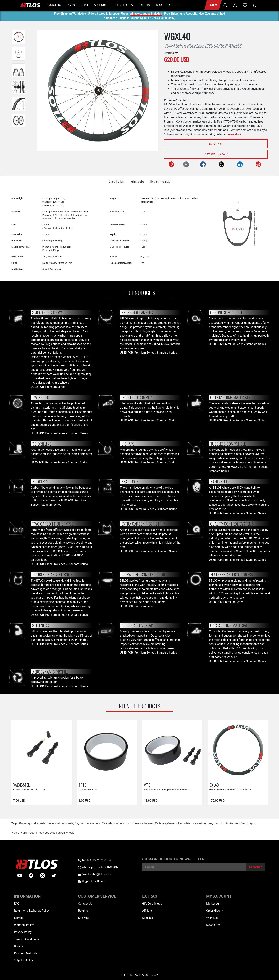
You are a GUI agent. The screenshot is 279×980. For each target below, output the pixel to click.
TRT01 (83, 785)
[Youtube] (20, 875)
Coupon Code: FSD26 (143, 18)
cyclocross (147, 823)
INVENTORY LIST (78, 5)
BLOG (160, 5)
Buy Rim (216, 144)
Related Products (160, 181)
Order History (215, 911)
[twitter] (54, 875)
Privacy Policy (23, 932)
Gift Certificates (152, 904)
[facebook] (31, 875)
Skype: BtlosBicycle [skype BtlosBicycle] (92, 881)
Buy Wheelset (216, 154)
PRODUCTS (54, 5)
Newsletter (213, 925)
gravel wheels (37, 823)
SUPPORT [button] (100, 5)
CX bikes (160, 823)
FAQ (17, 904)
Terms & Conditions (27, 939)
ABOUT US (176, 5)
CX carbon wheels (113, 823)
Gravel (23, 823)
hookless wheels (90, 823)
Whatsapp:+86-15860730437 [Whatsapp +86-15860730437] (98, 867)
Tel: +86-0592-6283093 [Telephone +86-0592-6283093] (94, 860)
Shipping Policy (24, 961)
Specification (116, 181)
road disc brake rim (226, 823)
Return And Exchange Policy (32, 911)
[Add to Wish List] (171, 164)
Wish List (212, 918)
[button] (213, 5)
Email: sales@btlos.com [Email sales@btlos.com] (95, 874)
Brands (19, 946)
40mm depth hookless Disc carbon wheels (48, 833)
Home (15, 833)
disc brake (132, 823)
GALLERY (144, 5)
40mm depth (247, 823)
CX (77, 823)
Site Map (84, 918)
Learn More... (235, 134)
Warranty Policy (24, 925)
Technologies (137, 181)
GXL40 (214, 785)
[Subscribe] (256, 867)
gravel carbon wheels (60, 823)
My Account (214, 904)
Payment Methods (26, 953)
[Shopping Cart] (255, 5)
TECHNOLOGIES (122, 5)
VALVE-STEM (22, 785)
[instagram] (43, 875)
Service (19, 918)
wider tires (206, 823)
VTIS (147, 785)
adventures (191, 823)
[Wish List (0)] (245, 5)
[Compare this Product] (186, 164)
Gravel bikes (175, 823)
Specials (148, 918)
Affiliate (147, 911)
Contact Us (85, 904)
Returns (83, 911)
